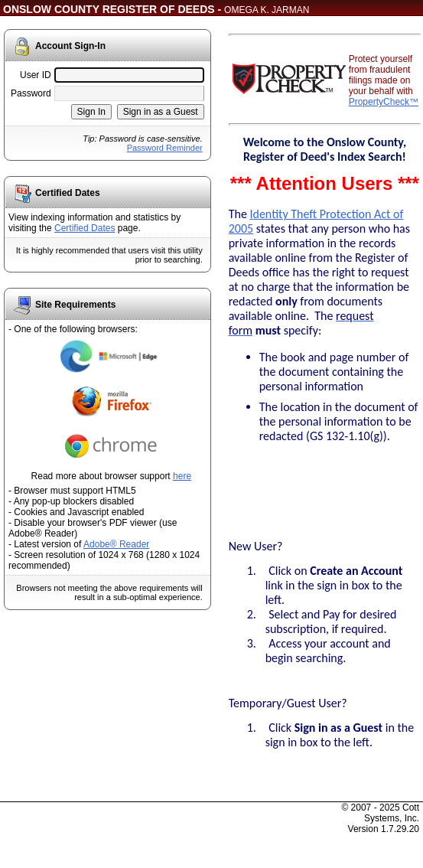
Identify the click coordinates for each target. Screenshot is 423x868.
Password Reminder (165, 148)
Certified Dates (85, 228)
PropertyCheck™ (384, 102)
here (182, 476)
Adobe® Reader (116, 544)
